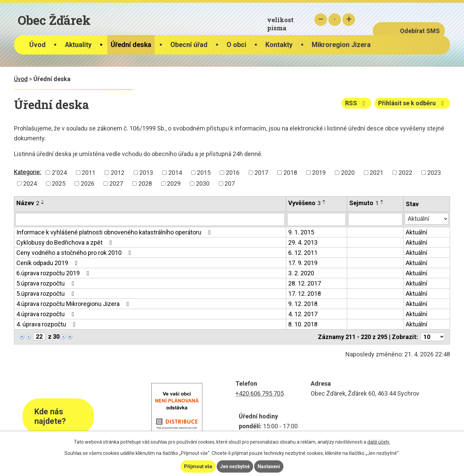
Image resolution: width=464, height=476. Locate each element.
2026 (88, 183)
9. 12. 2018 (303, 304)
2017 (261, 173)
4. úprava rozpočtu (47, 324)
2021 (376, 173)
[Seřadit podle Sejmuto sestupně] (382, 203)
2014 (175, 173)
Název (28, 203)
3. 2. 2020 (301, 273)
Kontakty (279, 45)
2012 (118, 173)
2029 (174, 183)
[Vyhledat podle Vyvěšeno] (316, 219)
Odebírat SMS (420, 31)
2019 (319, 173)
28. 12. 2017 (305, 283)
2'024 (59, 173)
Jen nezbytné (235, 466)
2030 (203, 183)
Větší (349, 20)
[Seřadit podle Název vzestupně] (43, 201)
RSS (357, 103)
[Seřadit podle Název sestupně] (43, 203)
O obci (236, 45)
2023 (434, 173)
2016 (233, 173)
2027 (116, 183)
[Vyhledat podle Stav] (427, 219)
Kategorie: (28, 172)
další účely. (379, 442)
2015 (204, 173)
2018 (290, 173)
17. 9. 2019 (303, 263)
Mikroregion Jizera (341, 45)
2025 (59, 183)
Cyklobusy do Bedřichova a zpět (66, 242)
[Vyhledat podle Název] (150, 219)
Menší (321, 20)
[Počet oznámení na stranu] (433, 337)
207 (230, 183)
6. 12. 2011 (303, 253)
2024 (30, 183)
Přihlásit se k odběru (412, 103)
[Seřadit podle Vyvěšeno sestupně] (324, 203)
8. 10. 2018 (303, 324)
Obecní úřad (189, 45)
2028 (145, 183)
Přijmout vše (198, 466)
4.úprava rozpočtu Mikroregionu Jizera (74, 304)
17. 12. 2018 (305, 294)
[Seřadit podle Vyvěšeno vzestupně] (324, 201)
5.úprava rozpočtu (47, 283)
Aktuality (78, 45)
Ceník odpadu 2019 (48, 263)
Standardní (335, 20)
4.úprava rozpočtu (47, 314)
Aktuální (416, 232)
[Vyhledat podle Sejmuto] (375, 219)
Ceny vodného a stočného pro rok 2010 (75, 253)
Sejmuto (364, 203)
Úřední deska (131, 45)
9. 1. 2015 (301, 232)
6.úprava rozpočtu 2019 (54, 273)
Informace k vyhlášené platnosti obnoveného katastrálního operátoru (115, 232)
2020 (348, 173)
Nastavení (269, 466)
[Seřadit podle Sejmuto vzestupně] (382, 201)
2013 (146, 173)
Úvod (37, 45)
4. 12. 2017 (303, 314)
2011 (89, 173)
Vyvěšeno (304, 203)
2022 (405, 173)
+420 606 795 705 (260, 393)
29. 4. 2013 (303, 242)
